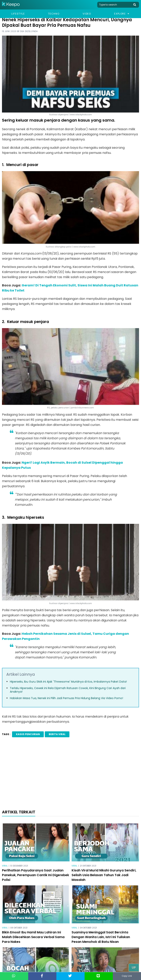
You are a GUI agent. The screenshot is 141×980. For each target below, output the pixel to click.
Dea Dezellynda (29, 31)
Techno (54, 14)
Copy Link (127, 976)
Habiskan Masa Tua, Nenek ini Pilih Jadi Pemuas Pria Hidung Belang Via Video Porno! (66, 698)
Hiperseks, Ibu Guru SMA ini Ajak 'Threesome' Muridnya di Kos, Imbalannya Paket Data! (68, 682)
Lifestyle (18, 14)
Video (87, 14)
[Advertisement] (70, 775)
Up (134, 968)
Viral (5, 866)
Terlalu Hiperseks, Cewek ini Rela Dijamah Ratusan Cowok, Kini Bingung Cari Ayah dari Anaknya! (68, 690)
